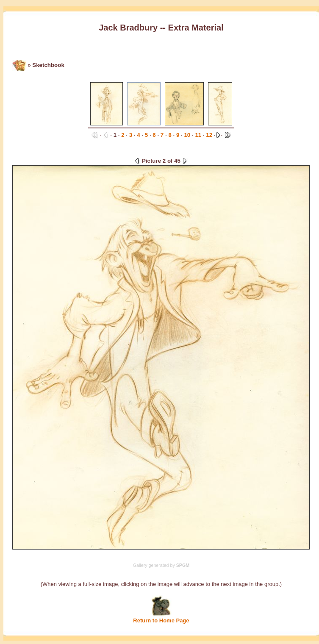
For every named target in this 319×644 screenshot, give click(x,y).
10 (187, 135)
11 (198, 135)
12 (209, 135)
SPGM (183, 565)
